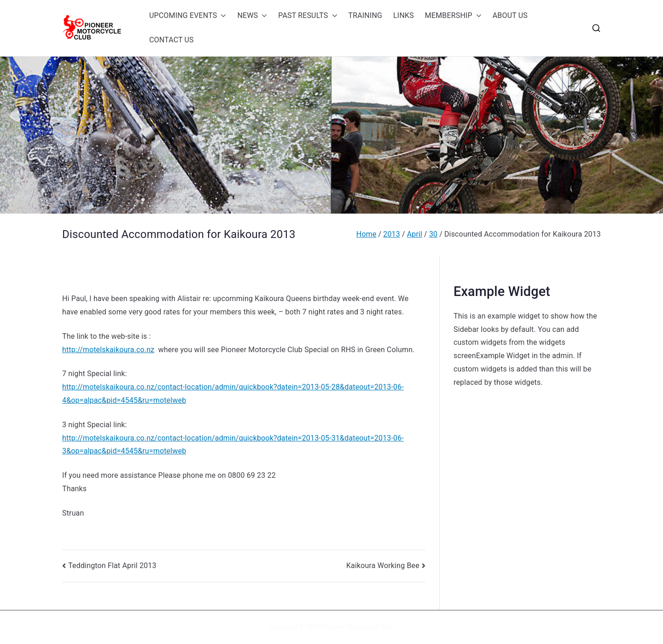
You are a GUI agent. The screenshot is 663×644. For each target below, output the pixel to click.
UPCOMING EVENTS (188, 16)
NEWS (252, 16)
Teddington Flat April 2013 (112, 566)
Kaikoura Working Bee (383, 566)
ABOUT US (510, 15)
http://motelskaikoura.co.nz (108, 350)
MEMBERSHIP (453, 16)
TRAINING (366, 15)
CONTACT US (172, 40)
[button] (221, 16)
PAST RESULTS (308, 16)
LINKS (404, 15)
